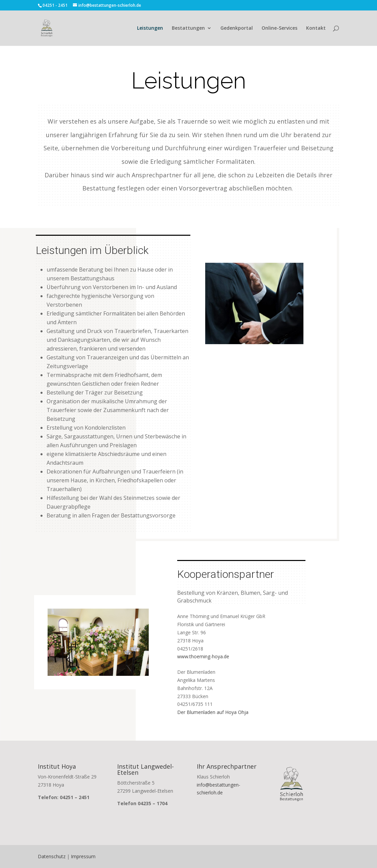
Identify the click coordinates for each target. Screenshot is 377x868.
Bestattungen (188, 28)
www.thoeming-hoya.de (203, 656)
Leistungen (150, 28)
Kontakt (316, 28)
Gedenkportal (237, 28)
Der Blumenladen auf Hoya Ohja (213, 712)
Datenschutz (52, 856)
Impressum (83, 856)
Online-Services (279, 28)
